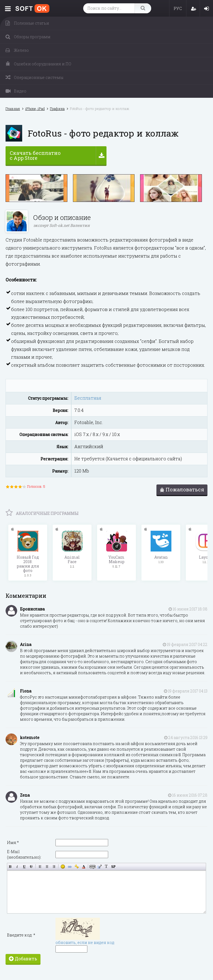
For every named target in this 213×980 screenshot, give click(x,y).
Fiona (26, 691)
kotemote (30, 737)
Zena (25, 795)
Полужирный (10, 867)
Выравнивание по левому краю (40, 867)
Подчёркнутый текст (24, 867)
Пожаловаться (182, 489)
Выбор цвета (84, 867)
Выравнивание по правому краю (54, 867)
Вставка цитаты (99, 867)
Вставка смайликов (63, 867)
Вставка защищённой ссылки (77, 867)
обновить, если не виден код (85, 942)
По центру (47, 867)
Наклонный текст (17, 867)
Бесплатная (88, 398)
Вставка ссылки (70, 867)
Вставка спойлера (113, 867)
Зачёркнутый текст (31, 867)
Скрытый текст (92, 867)
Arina (26, 644)
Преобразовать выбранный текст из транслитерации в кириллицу (106, 867)
